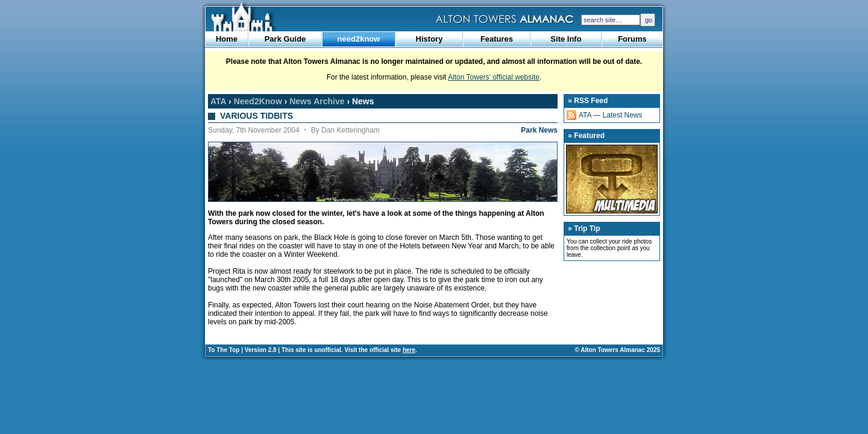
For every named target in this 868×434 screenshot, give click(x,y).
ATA (218, 101)
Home (227, 39)
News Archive (317, 101)
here (409, 350)
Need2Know (258, 101)
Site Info (566, 39)
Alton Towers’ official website (494, 77)
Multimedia (612, 179)
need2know (359, 39)
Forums (632, 39)
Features (497, 39)
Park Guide (285, 39)
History (429, 39)
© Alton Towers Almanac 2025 (618, 350)
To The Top (224, 350)
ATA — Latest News (611, 115)
